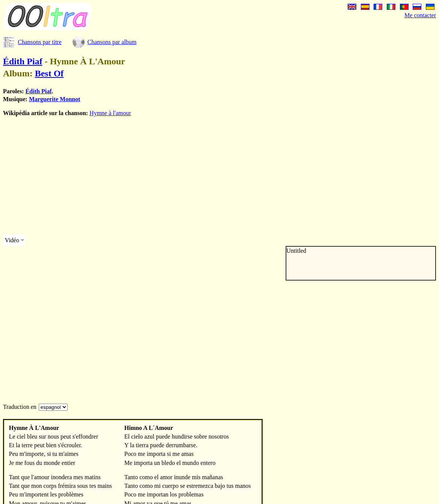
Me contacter (420, 15)
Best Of (49, 73)
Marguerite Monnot (54, 99)
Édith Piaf (23, 61)
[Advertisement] (214, 176)
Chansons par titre (39, 42)
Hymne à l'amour (110, 113)
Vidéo (12, 240)
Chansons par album (112, 42)
